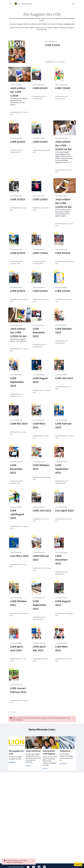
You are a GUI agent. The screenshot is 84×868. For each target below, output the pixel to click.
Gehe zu (28, 766)
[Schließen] (73, 719)
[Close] (33, 861)
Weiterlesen (13, 762)
